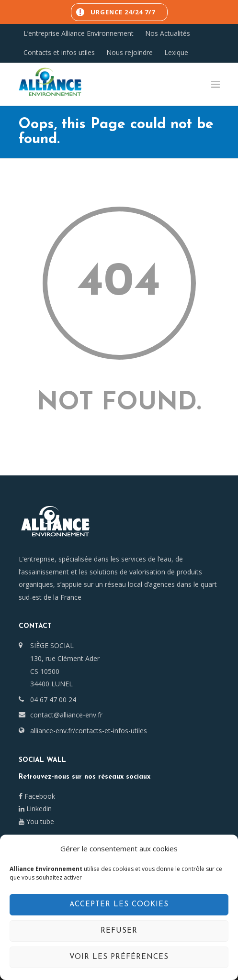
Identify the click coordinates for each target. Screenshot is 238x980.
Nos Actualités (168, 33)
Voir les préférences (119, 957)
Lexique (176, 53)
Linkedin (35, 809)
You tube (36, 821)
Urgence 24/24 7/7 (123, 12)
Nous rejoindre (130, 53)
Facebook (37, 796)
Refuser (119, 931)
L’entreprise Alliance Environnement (79, 33)
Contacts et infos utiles (59, 53)
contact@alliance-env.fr (66, 715)
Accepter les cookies (119, 905)
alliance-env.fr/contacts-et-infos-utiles (89, 731)
